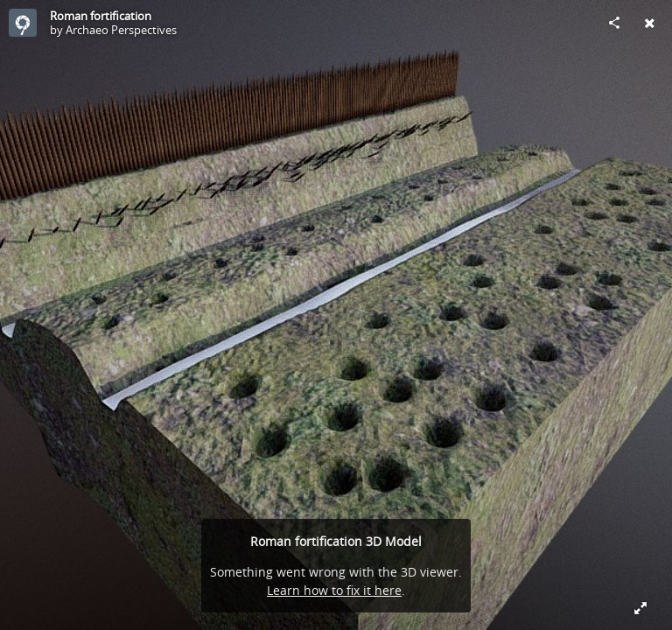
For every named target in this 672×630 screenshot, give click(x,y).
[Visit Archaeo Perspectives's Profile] (23, 23)
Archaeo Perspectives (121, 30)
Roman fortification (101, 16)
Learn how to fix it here (334, 590)
